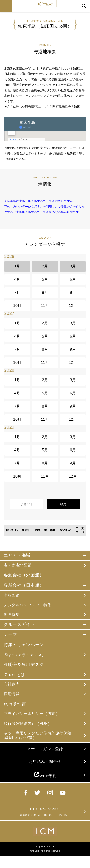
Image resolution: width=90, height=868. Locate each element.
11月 (45, 306)
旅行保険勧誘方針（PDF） (31, 728)
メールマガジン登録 (45, 756)
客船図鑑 (13, 596)
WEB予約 (45, 785)
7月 (17, 292)
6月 (73, 279)
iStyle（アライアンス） (27, 657)
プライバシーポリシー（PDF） (35, 718)
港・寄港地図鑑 (19, 565)
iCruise (45, 4)
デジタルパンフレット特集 (30, 606)
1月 (17, 266)
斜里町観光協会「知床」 (66, 107)
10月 (17, 306)
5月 (45, 279)
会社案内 (13, 688)
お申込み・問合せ (45, 770)
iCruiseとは (15, 677)
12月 (73, 306)
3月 (73, 266)
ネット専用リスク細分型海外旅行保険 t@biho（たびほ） (39, 741)
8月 (45, 292)
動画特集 (13, 616)
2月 (45, 266)
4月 (17, 279)
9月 (73, 292)
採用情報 (13, 698)
